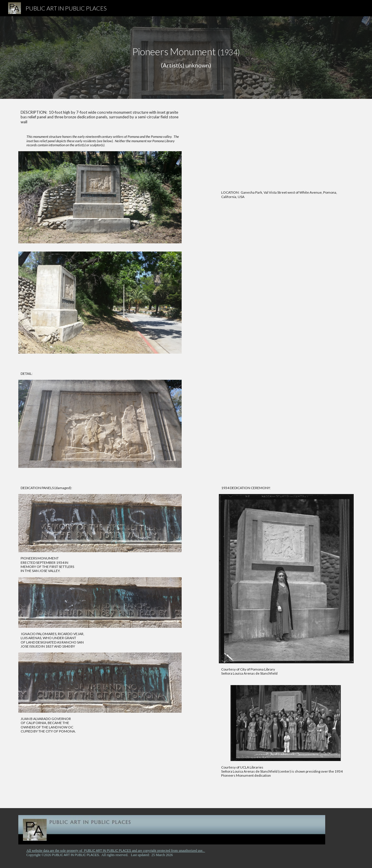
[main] (186, 58)
